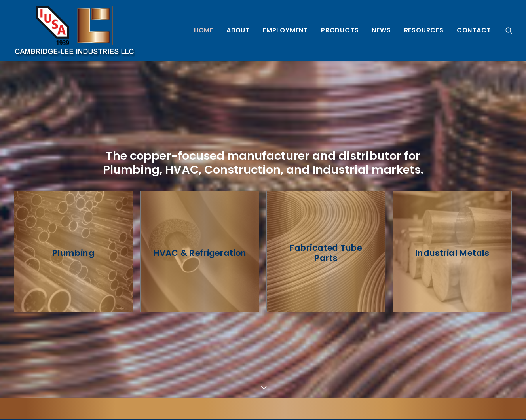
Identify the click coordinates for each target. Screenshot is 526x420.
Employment (285, 30)
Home (204, 30)
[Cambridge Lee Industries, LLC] (74, 30)
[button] (509, 30)
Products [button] (340, 30)
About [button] (238, 30)
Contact (474, 30)
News (381, 30)
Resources (424, 30)
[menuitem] (204, 30)
